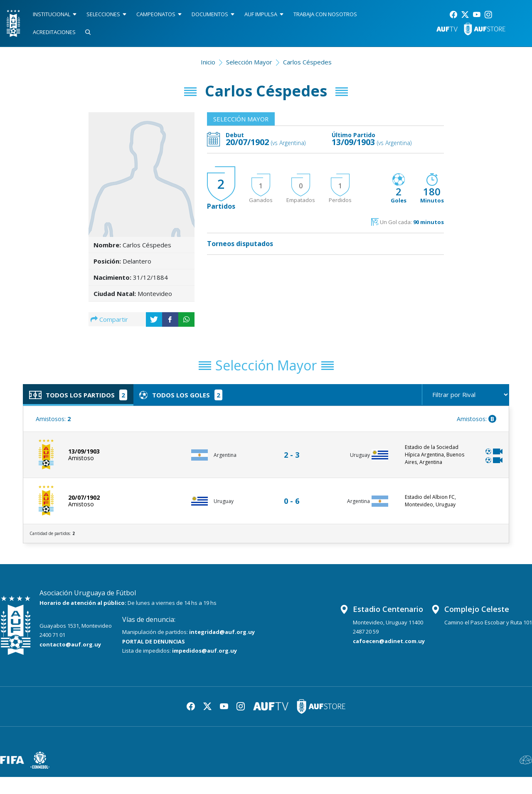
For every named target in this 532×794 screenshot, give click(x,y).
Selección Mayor (249, 62)
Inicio (208, 62)
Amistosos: (53, 419)
